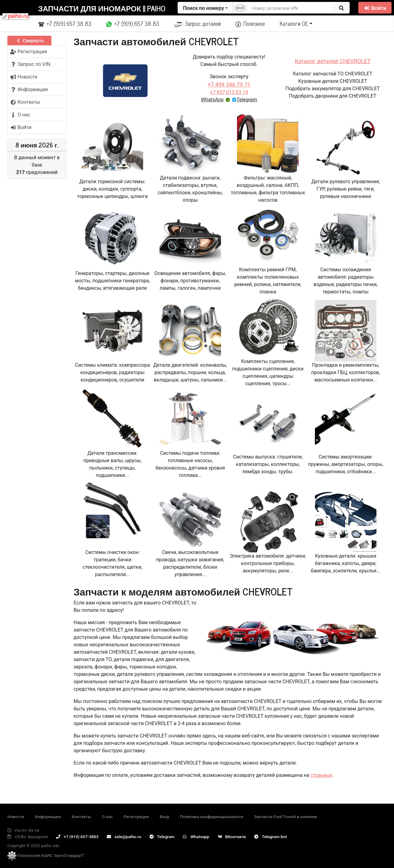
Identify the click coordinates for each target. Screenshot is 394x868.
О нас (107, 817)
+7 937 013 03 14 (229, 92)
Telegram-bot (271, 837)
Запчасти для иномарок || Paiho (102, 8)
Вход (165, 817)
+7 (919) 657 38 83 (65, 23)
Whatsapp (196, 837)
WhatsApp (216, 100)
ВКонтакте (232, 837)
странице (321, 775)
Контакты (81, 817)
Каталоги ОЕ (294, 23)
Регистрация (136, 817)
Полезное (250, 23)
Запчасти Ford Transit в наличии (285, 817)
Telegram (244, 100)
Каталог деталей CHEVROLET (333, 61)
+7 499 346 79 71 (229, 85)
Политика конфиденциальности (212, 817)
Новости (16, 817)
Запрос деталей (197, 23)
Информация (48, 817)
